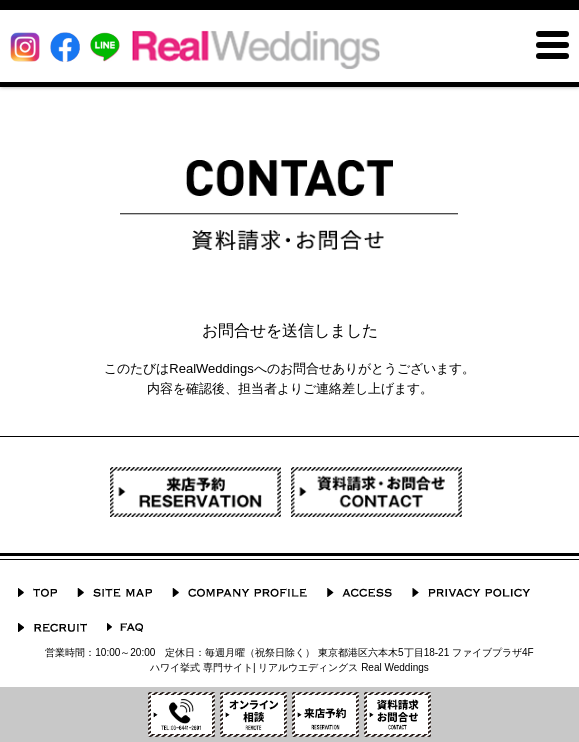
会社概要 (239, 592)
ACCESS (359, 592)
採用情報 (52, 627)
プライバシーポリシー (471, 592)
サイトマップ (114, 592)
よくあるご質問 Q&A (125, 627)
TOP (37, 592)
